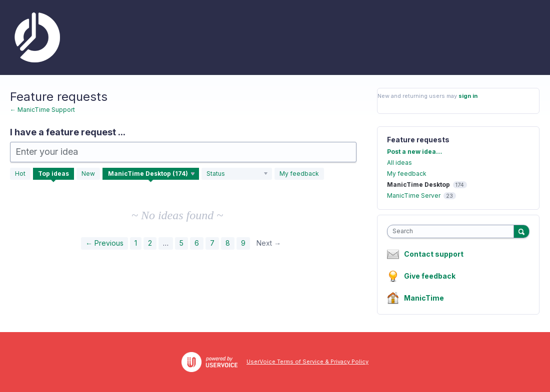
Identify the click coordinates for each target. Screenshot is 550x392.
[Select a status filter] (237, 174)
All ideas (399, 163)
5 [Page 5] (181, 243)
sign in (468, 96)
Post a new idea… (414, 152)
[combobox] (453, 231)
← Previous (104, 243)
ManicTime (424, 298)
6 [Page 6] (197, 243)
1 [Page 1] (136, 243)
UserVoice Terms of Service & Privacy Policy (307, 362)
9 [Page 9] (243, 243)
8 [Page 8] (228, 243)
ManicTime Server (414, 196)
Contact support (434, 254)
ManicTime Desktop (418, 185)
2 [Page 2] (150, 243)
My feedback (299, 174)
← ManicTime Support (42, 110)
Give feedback (430, 276)
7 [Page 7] (212, 243)
